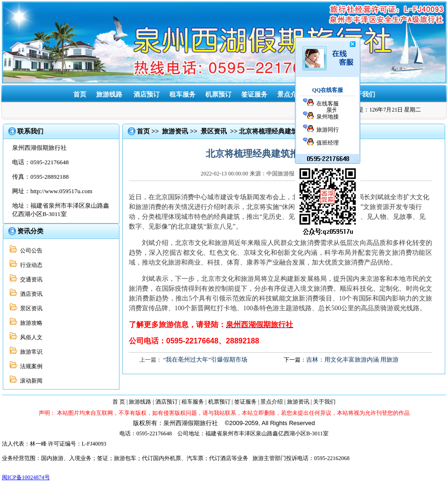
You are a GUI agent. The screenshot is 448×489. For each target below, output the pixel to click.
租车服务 (182, 94)
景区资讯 (30, 308)
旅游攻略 (30, 323)
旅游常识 (30, 352)
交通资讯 (30, 279)
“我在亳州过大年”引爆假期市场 (206, 360)
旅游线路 (109, 94)
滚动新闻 (30, 381)
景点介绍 (272, 402)
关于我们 (362, 94)
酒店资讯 (30, 294)
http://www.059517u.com (61, 191)
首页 (80, 94)
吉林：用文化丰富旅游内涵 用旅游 (352, 360)
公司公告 (30, 251)
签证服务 (245, 402)
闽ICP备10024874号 (26, 477)
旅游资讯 (326, 94)
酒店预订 (147, 94)
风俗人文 (30, 337)
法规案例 (30, 366)
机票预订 (218, 94)
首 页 (119, 402)
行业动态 (30, 265)
